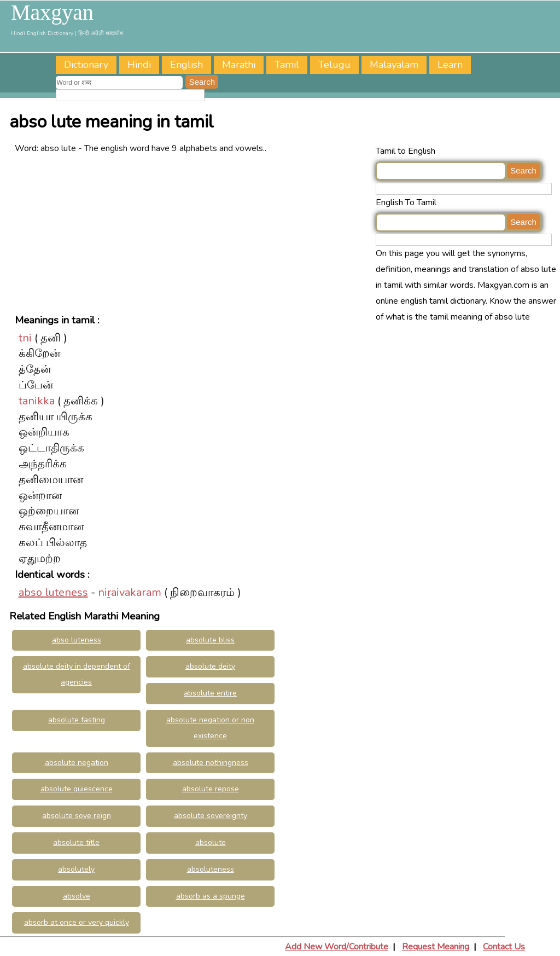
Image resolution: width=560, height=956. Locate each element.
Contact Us (504, 947)
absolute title (76, 842)
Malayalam (394, 65)
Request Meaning (436, 947)
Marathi (239, 65)
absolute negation (77, 763)
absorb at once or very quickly (77, 922)
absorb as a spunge (211, 896)
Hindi (139, 65)
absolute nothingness (211, 763)
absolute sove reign (77, 816)
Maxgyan (52, 13)
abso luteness (53, 592)
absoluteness (211, 869)
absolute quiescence (77, 789)
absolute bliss (210, 640)
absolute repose (211, 789)
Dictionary (86, 65)
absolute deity (210, 666)
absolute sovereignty (211, 816)
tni (25, 338)
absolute (211, 842)
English (186, 65)
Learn (450, 65)
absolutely (76, 869)
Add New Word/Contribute (337, 947)
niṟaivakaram (130, 592)
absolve (77, 896)
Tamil (287, 65)
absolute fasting (77, 720)
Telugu (334, 65)
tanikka (37, 401)
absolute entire (210, 693)
